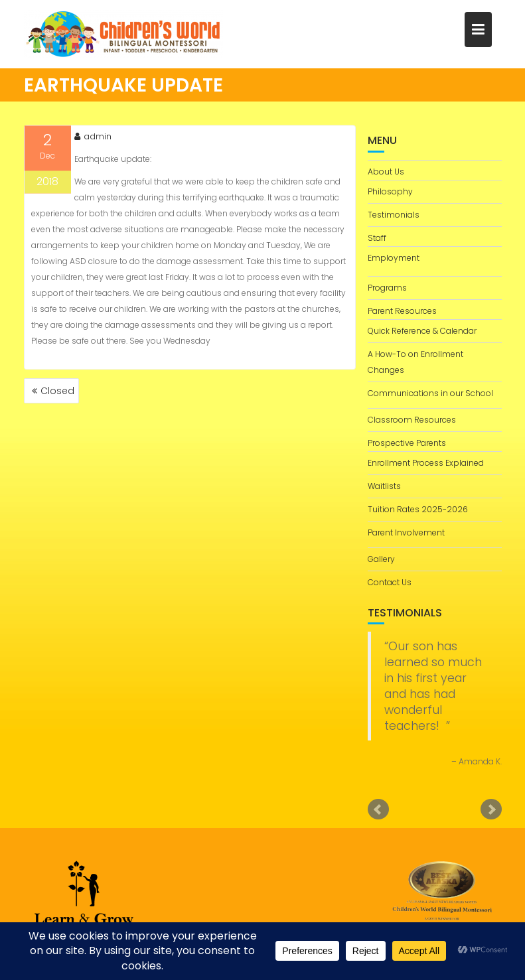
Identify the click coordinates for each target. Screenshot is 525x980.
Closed (57, 391)
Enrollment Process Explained (426, 463)
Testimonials (394, 215)
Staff (377, 238)
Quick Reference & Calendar (422, 331)
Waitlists (384, 486)
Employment (394, 258)
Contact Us (390, 582)
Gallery (381, 559)
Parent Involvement (406, 532)
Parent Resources (402, 311)
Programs (387, 288)
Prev (378, 809)
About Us (386, 172)
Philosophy (390, 191)
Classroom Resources (412, 420)
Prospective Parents (407, 443)
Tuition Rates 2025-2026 (418, 509)
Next (491, 809)
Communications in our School (430, 393)
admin (93, 140)
